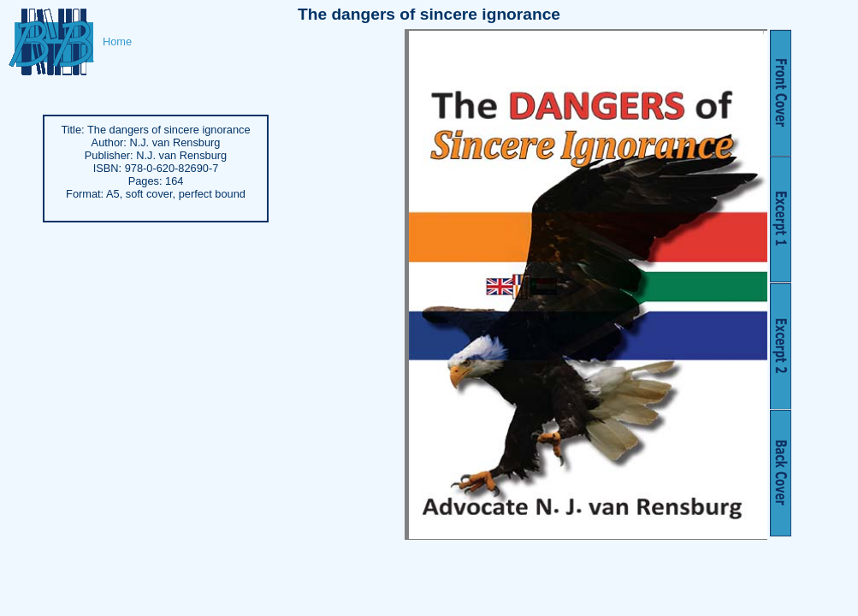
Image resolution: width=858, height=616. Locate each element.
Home (117, 41)
